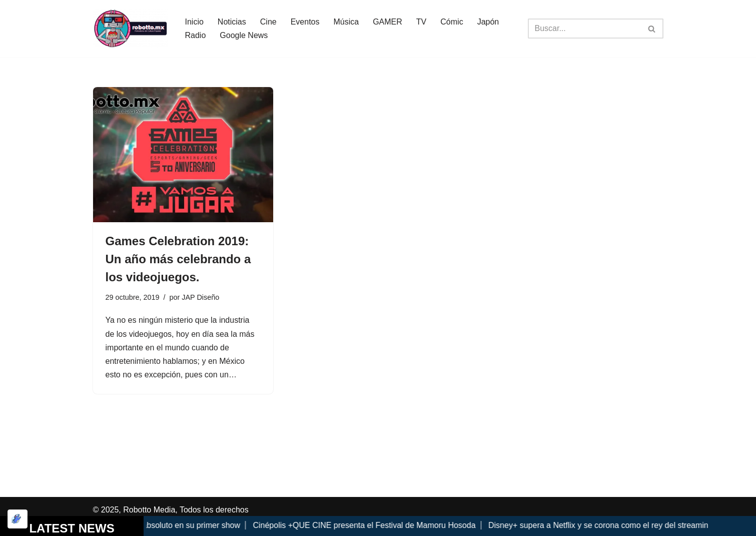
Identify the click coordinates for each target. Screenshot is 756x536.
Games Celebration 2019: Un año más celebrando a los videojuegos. (178, 259)
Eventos (305, 22)
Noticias (232, 22)
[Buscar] (584, 29)
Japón (488, 22)
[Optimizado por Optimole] (18, 519)
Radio (196, 35)
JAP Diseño (200, 297)
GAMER (388, 22)
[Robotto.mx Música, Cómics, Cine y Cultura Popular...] (131, 29)
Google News (244, 35)
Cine (268, 22)
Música (346, 22)
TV (421, 22)
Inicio (194, 22)
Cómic (452, 22)
